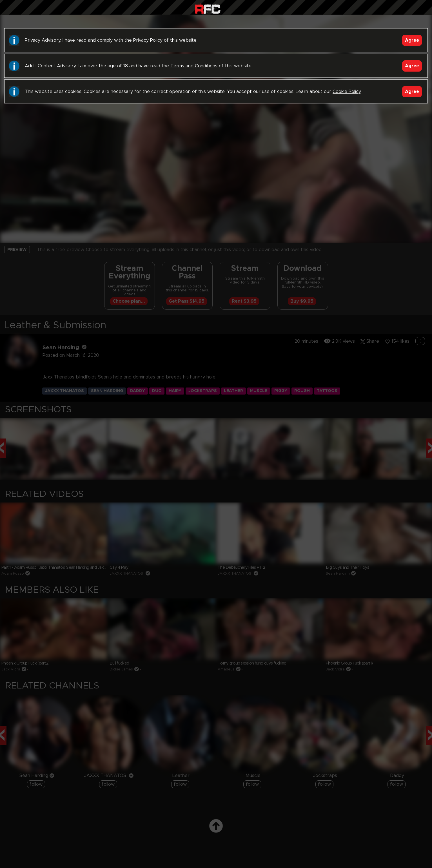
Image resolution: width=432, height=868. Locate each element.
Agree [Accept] (412, 40)
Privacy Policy (148, 40)
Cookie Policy (347, 92)
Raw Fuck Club (208, 9)
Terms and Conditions (194, 66)
